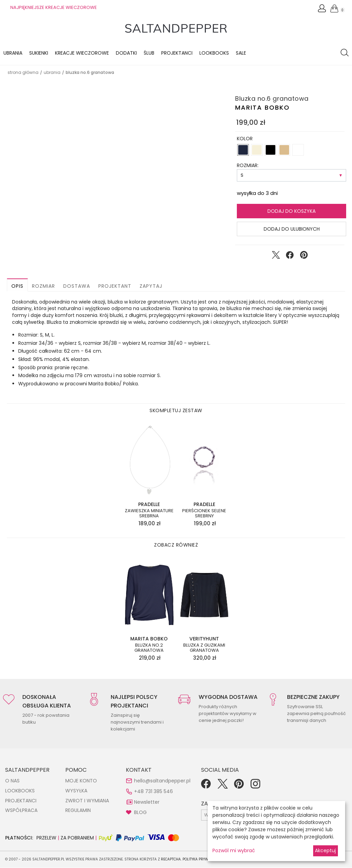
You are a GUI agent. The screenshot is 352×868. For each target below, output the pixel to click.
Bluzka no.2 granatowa (149, 648)
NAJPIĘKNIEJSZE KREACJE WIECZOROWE (54, 7)
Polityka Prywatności (203, 860)
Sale (241, 53)
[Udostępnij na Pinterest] (304, 257)
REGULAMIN (78, 811)
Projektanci (177, 53)
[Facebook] (206, 787)
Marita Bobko (262, 108)
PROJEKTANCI (21, 801)
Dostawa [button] (77, 286)
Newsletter (147, 802)
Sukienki (39, 53)
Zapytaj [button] (151, 286)
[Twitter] (222, 787)
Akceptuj (325, 850)
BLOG (140, 813)
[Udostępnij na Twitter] (276, 257)
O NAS (12, 781)
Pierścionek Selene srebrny (204, 514)
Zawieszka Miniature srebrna (149, 514)
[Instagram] (255, 787)
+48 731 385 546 (153, 792)
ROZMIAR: (248, 166)
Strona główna (23, 73)
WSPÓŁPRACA (21, 811)
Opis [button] (17, 286)
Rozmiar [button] (43, 286)
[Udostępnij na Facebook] (290, 257)
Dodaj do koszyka (291, 211)
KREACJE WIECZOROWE (82, 53)
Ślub (149, 53)
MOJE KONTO (81, 781)
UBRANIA (52, 73)
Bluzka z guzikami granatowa (204, 648)
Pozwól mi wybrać (234, 850)
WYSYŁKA (76, 791)
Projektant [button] (115, 286)
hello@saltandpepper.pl (162, 781)
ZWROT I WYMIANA (87, 801)
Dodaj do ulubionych (292, 229)
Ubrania (13, 53)
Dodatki (126, 53)
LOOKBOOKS (214, 53)
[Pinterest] (239, 787)
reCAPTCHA (171, 860)
